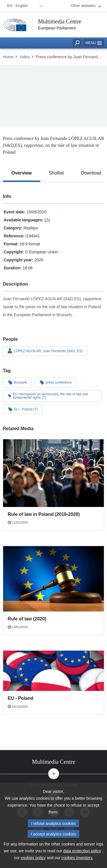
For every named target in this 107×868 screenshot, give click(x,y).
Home (8, 57)
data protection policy (82, 854)
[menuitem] (24, 6)
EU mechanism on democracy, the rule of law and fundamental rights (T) (48, 396)
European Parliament (57, 28)
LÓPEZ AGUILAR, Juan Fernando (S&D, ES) (45, 351)
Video (25, 57)
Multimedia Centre (60, 21)
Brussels (17, 382)
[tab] (22, 173)
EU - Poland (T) (23, 409)
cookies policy (33, 861)
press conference (55, 382)
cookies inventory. (77, 861)
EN (47, 220)
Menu (94, 43)
